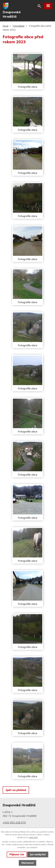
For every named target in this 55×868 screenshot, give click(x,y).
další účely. (34, 837)
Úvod (5, 26)
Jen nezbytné (38, 854)
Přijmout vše (17, 854)
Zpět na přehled (16, 790)
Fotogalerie (19, 26)
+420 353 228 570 (14, 822)
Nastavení (28, 863)
